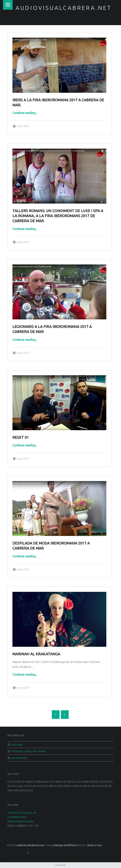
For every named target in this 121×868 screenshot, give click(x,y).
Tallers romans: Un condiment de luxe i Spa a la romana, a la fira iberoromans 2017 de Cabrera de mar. (58, 216)
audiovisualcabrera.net (64, 8)
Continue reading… (25, 113)
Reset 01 (21, 437)
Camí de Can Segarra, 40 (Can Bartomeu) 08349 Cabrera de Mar (22, 817)
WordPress (70, 845)
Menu (8, 5)
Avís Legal (17, 745)
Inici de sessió (19, 758)
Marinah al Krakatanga (36, 654)
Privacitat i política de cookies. (29, 751)
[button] (59, 65)
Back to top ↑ (95, 845)
